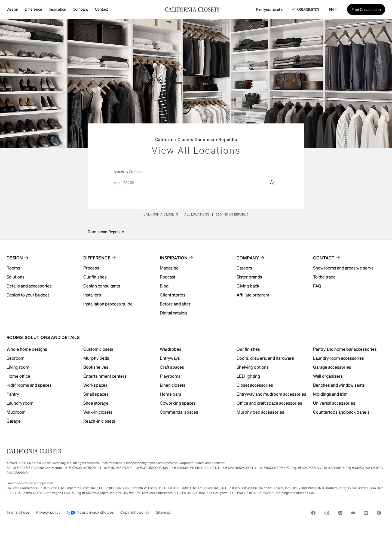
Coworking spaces (178, 403)
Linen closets (173, 385)
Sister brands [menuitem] (249, 277)
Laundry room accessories (339, 358)
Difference (33, 9)
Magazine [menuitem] (169, 268)
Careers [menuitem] (244, 268)
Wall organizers (328, 376)
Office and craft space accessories (269, 403)
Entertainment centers (105, 376)
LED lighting (248, 376)
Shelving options (253, 367)
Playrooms (170, 376)
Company (81, 9)
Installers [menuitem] (92, 295)
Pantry (13, 394)
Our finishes (248, 349)
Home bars (171, 394)
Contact (102, 9)
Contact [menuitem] (324, 258)
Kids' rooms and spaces (29, 385)
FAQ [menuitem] (317, 286)
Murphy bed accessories (260, 412)
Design (12, 9)
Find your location (271, 9)
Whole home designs (27, 349)
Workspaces (95, 385)
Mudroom (16, 412)
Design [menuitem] (15, 258)
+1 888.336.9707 (305, 9)
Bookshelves (96, 367)
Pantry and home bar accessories (345, 349)
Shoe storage (96, 403)
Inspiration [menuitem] (174, 258)
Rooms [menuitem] (13, 268)
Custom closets (98, 349)
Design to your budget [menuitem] (28, 295)
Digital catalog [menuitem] (173, 313)
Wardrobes (171, 349)
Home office (18, 376)
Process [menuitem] (91, 268)
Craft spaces (172, 367)
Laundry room (20, 403)
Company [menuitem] (248, 258)
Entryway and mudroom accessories (271, 394)
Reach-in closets (99, 421)
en (331, 9)
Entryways (170, 358)
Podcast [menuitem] (168, 277)
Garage (14, 421)
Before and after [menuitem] (175, 304)
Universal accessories (334, 403)
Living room (18, 367)
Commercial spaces (179, 412)
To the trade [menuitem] (324, 277)
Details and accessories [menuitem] (29, 286)
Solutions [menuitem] (16, 277)
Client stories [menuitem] (173, 295)
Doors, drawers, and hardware (265, 358)
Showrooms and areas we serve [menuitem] (343, 268)
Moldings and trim (330, 394)
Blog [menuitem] (164, 286)
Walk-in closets (98, 412)
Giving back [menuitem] (248, 286)
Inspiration (57, 9)
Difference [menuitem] (97, 258)
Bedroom (16, 358)
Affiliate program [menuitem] (253, 295)
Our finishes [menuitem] (95, 277)
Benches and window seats (339, 385)
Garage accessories (332, 367)
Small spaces (96, 394)
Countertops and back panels (341, 412)
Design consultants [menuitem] (102, 286)
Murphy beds (96, 358)
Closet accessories (255, 385)
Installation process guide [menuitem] (108, 304)
